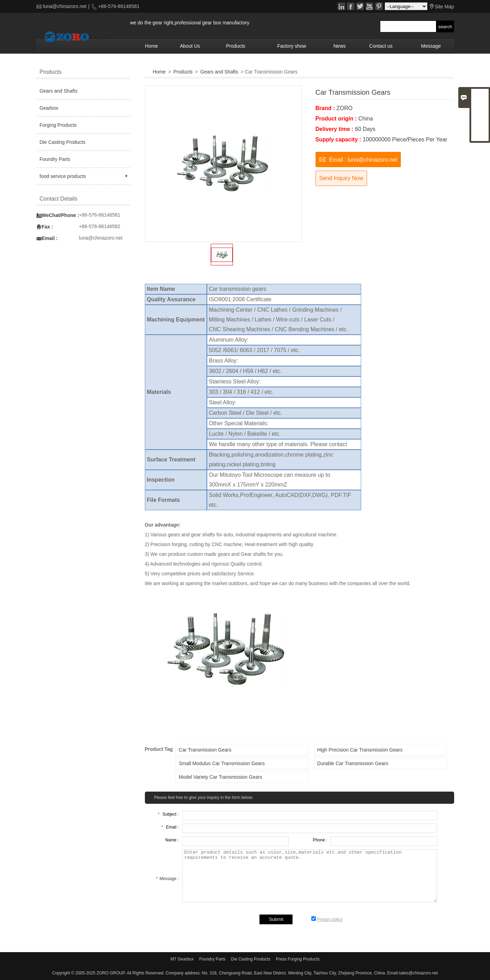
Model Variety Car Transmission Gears (220, 777)
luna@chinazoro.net (65, 6)
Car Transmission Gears (205, 750)
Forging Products (58, 125)
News (339, 46)
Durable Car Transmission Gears (353, 763)
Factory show (292, 46)
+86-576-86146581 (118, 6)
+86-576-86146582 (100, 226)
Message (431, 46)
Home (151, 46)
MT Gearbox (182, 959)
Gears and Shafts (219, 72)
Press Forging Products (298, 959)
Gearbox (49, 108)
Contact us (381, 46)
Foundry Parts (55, 159)
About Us (190, 46)
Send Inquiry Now (341, 178)
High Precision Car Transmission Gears (360, 750)
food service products (63, 176)
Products (236, 46)
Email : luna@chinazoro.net (358, 159)
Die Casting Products (63, 142)
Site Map (444, 7)
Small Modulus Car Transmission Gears (222, 763)
